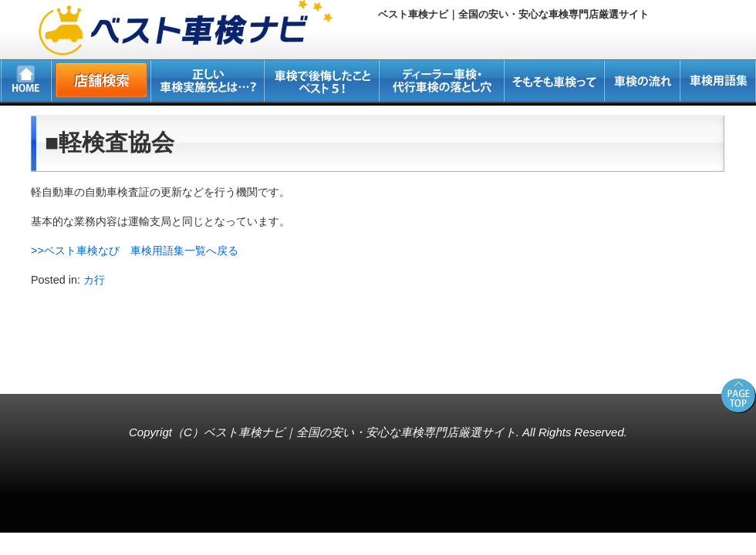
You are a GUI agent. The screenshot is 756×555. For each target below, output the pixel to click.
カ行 (94, 280)
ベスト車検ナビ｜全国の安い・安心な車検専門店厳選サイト (360, 432)
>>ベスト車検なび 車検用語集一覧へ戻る (135, 251)
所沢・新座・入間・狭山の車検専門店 (105, 370)
